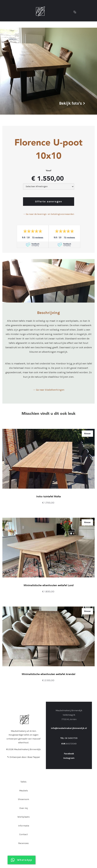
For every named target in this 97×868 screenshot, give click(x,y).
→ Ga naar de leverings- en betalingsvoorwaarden (49, 214)
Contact (23, 834)
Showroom (23, 799)
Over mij (24, 808)
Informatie (24, 826)
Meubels (24, 791)
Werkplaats (24, 817)
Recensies (23, 843)
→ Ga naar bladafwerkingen (48, 390)
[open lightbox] (48, 71)
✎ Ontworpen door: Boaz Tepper (24, 757)
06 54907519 (71, 738)
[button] (75, 12)
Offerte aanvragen (49, 201)
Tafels (23, 782)
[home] (39, 12)
